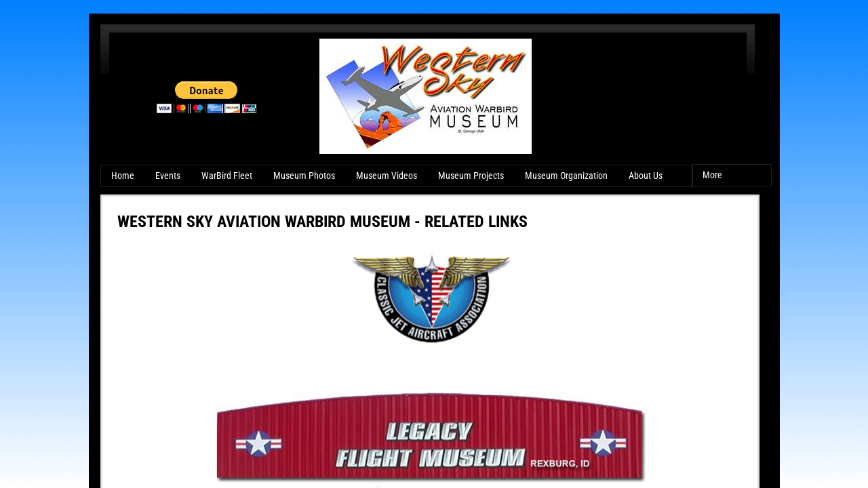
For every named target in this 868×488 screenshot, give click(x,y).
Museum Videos (387, 176)
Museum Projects (471, 176)
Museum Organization (566, 176)
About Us (646, 176)
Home (123, 176)
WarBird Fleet (227, 176)
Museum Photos (304, 176)
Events (168, 176)
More (712, 175)
